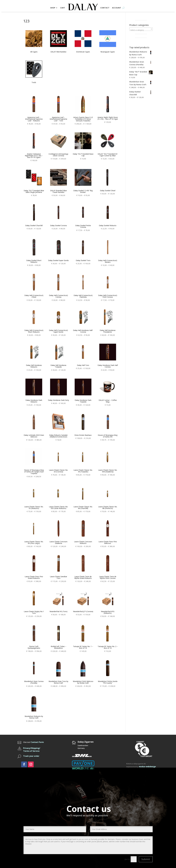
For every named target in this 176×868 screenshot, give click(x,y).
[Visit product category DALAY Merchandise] (58, 41)
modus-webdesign (147, 767)
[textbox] (141, 30)
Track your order (31, 756)
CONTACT (105, 8)
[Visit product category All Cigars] (34, 41)
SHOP (53, 8)
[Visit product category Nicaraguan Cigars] (108, 41)
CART (63, 8)
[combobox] (141, 29)
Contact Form (37, 742)
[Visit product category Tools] (34, 71)
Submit (146, 859)
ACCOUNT (117, 8)
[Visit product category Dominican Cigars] (83, 41)
